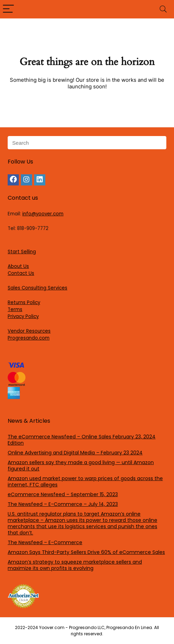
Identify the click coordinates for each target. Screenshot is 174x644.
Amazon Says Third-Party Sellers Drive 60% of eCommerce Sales (86, 552)
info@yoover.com (43, 214)
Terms (15, 309)
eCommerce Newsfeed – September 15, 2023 (63, 494)
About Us (18, 266)
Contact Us (21, 273)
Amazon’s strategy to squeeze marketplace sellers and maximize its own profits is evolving (75, 565)
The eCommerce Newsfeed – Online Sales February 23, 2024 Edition (82, 440)
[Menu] (8, 9)
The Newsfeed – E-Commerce (45, 542)
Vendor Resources (29, 331)
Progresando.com (29, 338)
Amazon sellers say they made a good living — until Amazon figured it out (81, 466)
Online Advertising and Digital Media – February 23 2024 (75, 453)
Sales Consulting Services (37, 288)
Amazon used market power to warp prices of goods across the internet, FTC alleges (85, 482)
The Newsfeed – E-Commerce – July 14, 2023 (63, 504)
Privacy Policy (23, 316)
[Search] (163, 9)
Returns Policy (24, 303)
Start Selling (22, 252)
